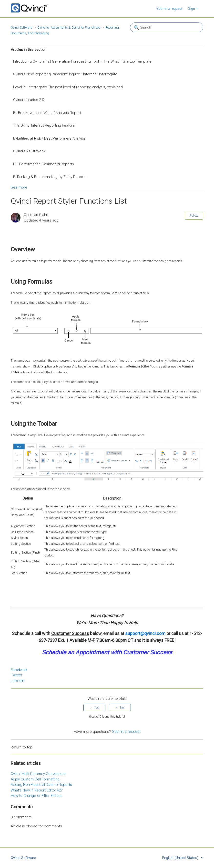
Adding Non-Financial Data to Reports (41, 785)
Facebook (19, 670)
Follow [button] (194, 216)
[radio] (94, 708)
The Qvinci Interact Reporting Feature (44, 125)
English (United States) (181, 858)
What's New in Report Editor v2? (37, 790)
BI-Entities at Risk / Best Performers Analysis (49, 138)
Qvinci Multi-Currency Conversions (39, 774)
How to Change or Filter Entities (37, 796)
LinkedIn (17, 681)
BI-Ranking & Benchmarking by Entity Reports (50, 177)
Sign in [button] (193, 9)
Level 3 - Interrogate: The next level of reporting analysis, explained (68, 87)
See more (19, 187)
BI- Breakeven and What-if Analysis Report (47, 113)
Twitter (16, 675)
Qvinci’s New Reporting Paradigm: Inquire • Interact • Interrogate (65, 74)
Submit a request (169, 9)
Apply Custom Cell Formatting (35, 779)
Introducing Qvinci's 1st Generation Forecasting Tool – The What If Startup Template (82, 61)
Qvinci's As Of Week (29, 151)
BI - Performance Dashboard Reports (44, 164)
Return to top (22, 747)
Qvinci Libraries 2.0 (29, 100)
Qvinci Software (21, 28)
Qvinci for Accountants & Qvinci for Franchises (69, 28)
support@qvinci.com (145, 633)
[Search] (167, 27)
